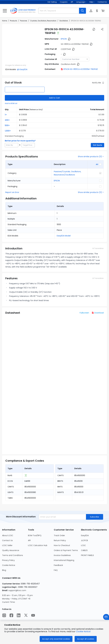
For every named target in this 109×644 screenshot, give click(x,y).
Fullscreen (84, 313)
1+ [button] (6, 115)
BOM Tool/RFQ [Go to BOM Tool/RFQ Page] (35, 535)
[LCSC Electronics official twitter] (26, 615)
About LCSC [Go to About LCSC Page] (8, 535)
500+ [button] (7, 125)
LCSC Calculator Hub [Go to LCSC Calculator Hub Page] (38, 545)
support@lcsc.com (17, 590)
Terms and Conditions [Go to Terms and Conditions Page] (13, 555)
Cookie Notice (83, 631)
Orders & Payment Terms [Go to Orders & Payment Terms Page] (66, 550)
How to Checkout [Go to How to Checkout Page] (62, 545)
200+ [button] (7, 120)
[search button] (82, 11)
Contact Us (102, 2)
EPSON (64, 39)
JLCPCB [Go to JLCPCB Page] (84, 540)
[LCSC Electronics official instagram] (4, 615)
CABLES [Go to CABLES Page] (84, 550)
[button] (5, 11)
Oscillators (64, 21)
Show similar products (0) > (91, 157)
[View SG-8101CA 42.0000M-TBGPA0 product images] (23, 45)
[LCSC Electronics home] (23, 11)
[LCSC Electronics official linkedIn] (19, 615)
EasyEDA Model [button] (64, 236)
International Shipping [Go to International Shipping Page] (64, 560)
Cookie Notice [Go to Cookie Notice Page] (9, 565)
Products (14, 21)
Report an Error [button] (12, 192)
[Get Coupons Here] (64, 2)
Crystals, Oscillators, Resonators (43, 21)
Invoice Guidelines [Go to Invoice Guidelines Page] (62, 555)
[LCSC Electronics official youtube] (33, 615)
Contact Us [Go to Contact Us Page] (7, 540)
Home (5, 21)
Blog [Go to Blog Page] (4, 570)
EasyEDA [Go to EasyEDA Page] (85, 535)
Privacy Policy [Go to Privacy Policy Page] (8, 560)
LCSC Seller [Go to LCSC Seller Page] (7, 545)
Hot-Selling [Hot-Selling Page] (52, 2)
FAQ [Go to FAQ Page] (56, 570)
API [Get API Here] (72, 2)
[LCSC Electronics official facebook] (11, 615)
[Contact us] (106, 617)
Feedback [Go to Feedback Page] (58, 565)
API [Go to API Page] (29, 540)
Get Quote (97, 145)
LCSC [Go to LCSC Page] (83, 545)
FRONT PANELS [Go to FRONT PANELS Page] (87, 555)
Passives (24, 21)
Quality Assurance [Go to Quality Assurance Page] (11, 550)
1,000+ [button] (8, 131)
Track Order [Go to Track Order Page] (59, 535)
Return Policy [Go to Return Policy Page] (60, 540)
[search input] (58, 11)
